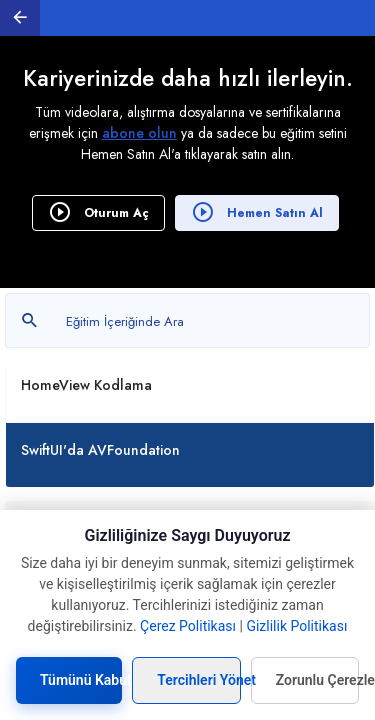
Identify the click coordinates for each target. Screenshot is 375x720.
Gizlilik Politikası (296, 626)
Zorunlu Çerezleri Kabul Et (317, 680)
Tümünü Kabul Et (81, 680)
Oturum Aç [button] (98, 212)
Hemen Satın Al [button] (257, 212)
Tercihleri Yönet (198, 680)
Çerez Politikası (188, 626)
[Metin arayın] (187, 320)
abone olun (139, 133)
